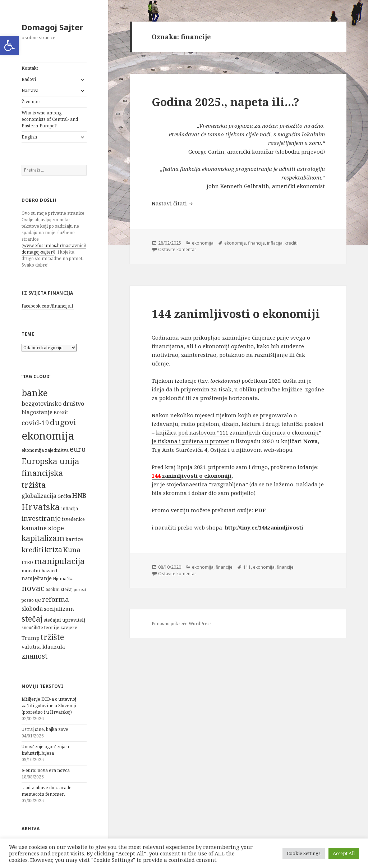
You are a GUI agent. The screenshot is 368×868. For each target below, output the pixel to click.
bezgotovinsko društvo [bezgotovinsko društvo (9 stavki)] (53, 404)
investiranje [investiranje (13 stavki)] (41, 518)
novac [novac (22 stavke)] (33, 588)
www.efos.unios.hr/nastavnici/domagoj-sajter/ (54, 249)
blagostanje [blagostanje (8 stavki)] (37, 412)
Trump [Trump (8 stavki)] (31, 638)
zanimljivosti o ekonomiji (192, 478)
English (29, 137)
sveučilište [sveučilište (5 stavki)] (32, 628)
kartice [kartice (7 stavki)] (74, 539)
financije (251, 245)
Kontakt (30, 68)
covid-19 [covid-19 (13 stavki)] (35, 422)
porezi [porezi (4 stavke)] (80, 590)
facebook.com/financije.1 (48, 306)
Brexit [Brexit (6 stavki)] (61, 412)
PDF (260, 512)
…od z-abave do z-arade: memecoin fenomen (47, 791)
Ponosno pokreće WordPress (182, 626)
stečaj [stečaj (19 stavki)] (32, 619)
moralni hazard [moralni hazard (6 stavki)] (39, 571)
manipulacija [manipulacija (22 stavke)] (59, 561)
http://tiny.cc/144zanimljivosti (264, 530)
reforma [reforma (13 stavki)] (56, 599)
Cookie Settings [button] (304, 853)
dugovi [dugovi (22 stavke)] (63, 422)
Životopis (31, 102)
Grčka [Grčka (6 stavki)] (64, 496)
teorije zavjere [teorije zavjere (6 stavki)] (61, 627)
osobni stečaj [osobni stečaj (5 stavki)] (59, 589)
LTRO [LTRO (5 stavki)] (27, 562)
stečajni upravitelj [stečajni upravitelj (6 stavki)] (64, 620)
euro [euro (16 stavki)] (78, 449)
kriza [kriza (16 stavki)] (53, 549)
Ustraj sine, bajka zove (45, 729)
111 (243, 569)
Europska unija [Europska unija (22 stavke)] (50, 461)
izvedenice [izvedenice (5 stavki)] (73, 519)
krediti (284, 245)
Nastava (30, 90)
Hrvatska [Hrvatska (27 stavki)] (41, 507)
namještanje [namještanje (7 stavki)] (37, 578)
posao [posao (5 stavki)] (28, 600)
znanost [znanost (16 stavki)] (34, 656)
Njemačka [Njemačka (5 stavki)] (63, 579)
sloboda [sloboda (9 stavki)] (32, 609)
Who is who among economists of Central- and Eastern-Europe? (50, 119)
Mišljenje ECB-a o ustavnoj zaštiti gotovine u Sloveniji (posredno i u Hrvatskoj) (49, 706)
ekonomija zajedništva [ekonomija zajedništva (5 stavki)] (45, 450)
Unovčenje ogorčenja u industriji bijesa (45, 750)
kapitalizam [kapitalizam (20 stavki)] (43, 538)
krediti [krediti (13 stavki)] (33, 549)
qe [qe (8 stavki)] (38, 600)
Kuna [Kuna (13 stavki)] (72, 549)
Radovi (29, 79)
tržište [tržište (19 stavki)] (52, 637)
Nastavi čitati (173, 205)
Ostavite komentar (176, 251)
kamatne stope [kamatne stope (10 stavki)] (43, 528)
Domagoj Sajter (50, 27)
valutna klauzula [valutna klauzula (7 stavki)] (43, 647)
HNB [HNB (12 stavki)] (79, 495)
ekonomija (200, 245)
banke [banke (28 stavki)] (35, 393)
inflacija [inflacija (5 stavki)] (70, 508)
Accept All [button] (344, 853)
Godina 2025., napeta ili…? (226, 102)
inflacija (268, 245)
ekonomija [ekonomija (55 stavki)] (48, 436)
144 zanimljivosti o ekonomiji (236, 315)
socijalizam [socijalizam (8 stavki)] (59, 609)
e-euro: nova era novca (46, 770)
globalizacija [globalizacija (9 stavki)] (39, 496)
